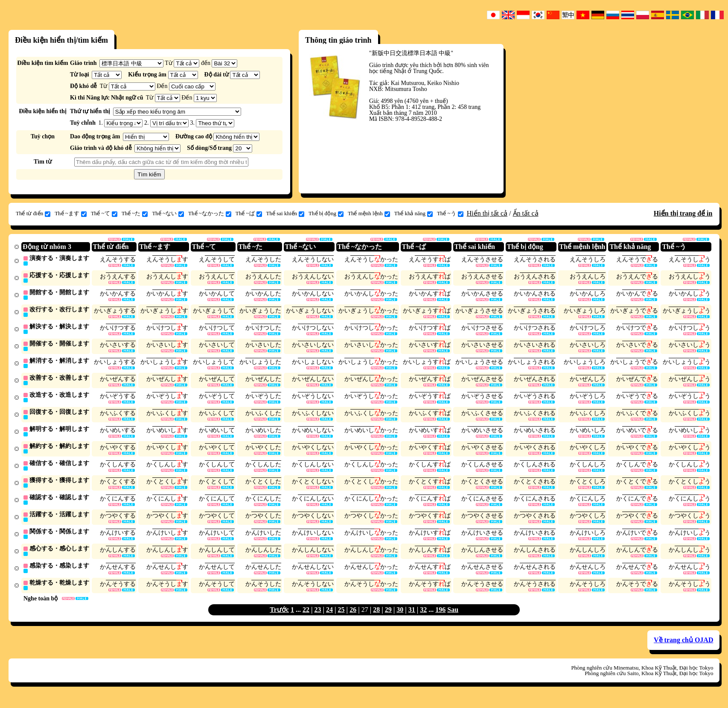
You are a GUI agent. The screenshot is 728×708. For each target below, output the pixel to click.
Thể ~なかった (210, 214)
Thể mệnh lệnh (369, 214)
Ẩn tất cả (526, 213)
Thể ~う (450, 214)
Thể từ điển (33, 214)
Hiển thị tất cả (487, 213)
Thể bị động (326, 214)
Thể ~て (104, 214)
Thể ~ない (168, 214)
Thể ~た (135, 214)
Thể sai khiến (285, 214)
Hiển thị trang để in (683, 213)
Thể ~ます (71, 214)
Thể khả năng (414, 214)
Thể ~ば (249, 214)
